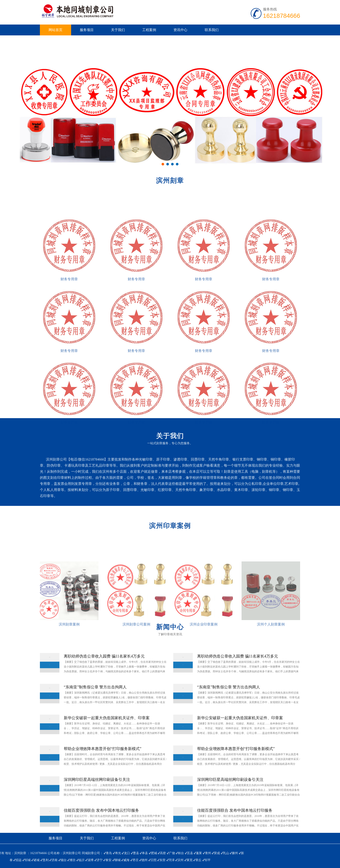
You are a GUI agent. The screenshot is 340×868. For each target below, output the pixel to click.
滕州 (23, 853)
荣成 (5, 853)
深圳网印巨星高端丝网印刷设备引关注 (97, 795)
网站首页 (56, 30)
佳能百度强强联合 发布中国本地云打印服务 (101, 826)
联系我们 (212, 30)
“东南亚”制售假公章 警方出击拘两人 (95, 703)
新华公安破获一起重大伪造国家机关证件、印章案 (107, 734)
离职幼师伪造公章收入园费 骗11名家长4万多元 (104, 672)
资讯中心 (180, 30)
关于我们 (118, 30)
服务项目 (87, 30)
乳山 (14, 853)
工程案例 (149, 30)
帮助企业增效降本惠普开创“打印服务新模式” (103, 764)
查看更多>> (9, 509)
